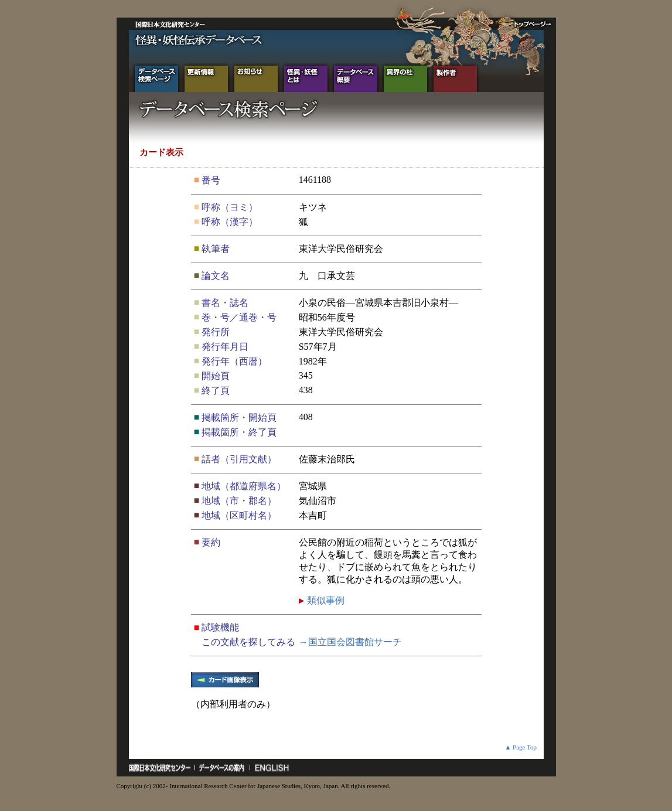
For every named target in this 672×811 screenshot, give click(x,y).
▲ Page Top (521, 747)
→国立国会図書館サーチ (350, 642)
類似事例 (325, 600)
